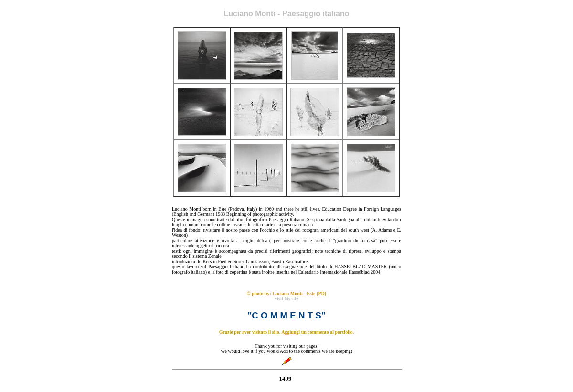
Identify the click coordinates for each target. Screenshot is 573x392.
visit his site (286, 299)
